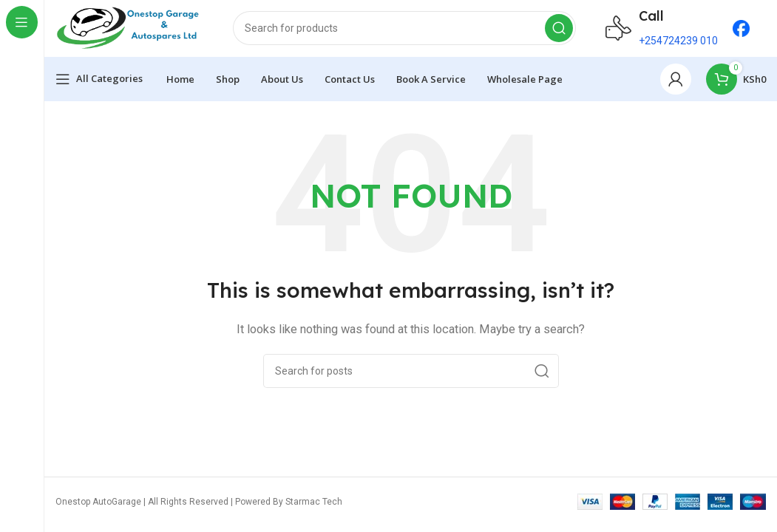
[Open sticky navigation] (99, 81)
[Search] (404, 30)
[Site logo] (129, 29)
